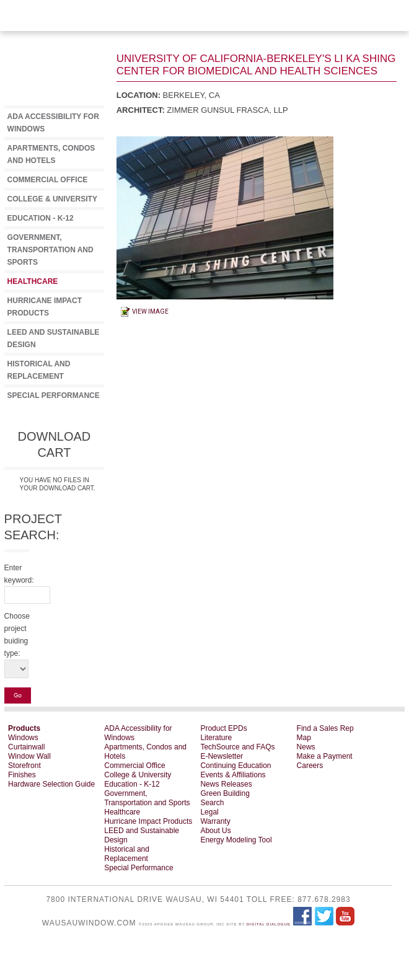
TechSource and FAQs (237, 747)
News (306, 747)
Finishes (22, 775)
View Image (150, 311)
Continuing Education (235, 766)
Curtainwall (26, 747)
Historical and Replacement (127, 854)
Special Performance (54, 395)
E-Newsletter (222, 756)
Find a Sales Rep (325, 728)
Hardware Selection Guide (51, 784)
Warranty (215, 821)
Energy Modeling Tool (236, 840)
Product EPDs (223, 728)
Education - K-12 (41, 218)
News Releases (226, 784)
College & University (52, 199)
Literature (216, 738)
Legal (209, 812)
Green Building (225, 793)
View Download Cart (124, 15)
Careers (310, 766)
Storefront (24, 766)
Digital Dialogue (269, 924)
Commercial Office (48, 180)
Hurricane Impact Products (148, 821)
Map (304, 738)
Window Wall (29, 756)
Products (24, 728)
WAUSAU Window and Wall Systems (387, 31)
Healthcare (33, 281)
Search (212, 803)
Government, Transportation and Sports (51, 250)
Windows (23, 738)
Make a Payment (325, 756)
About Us (215, 831)
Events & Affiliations (233, 775)
